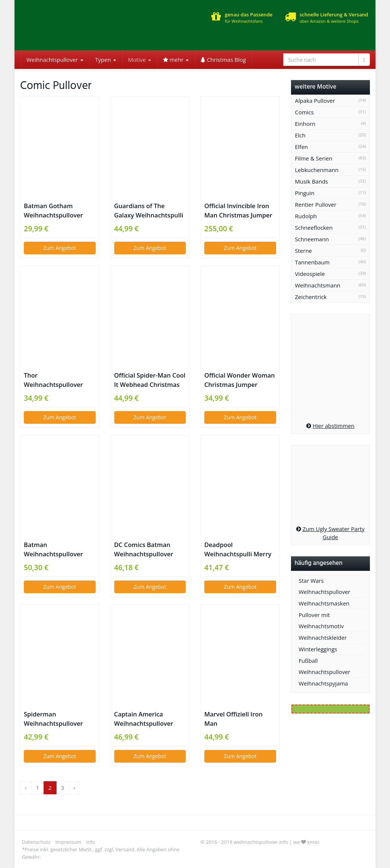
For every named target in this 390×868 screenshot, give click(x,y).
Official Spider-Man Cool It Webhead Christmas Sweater (150, 380)
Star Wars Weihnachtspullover (325, 586)
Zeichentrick (311, 297)
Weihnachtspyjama (324, 683)
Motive (139, 60)
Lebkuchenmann (317, 170)
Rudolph (306, 216)
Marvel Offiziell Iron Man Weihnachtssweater (234, 719)
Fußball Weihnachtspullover (325, 666)
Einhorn (305, 124)
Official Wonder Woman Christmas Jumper (240, 380)
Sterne (304, 251)
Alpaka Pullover (315, 101)
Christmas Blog (223, 60)
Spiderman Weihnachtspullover (53, 719)
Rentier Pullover (316, 204)
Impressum (68, 842)
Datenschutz (36, 842)
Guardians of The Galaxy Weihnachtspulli (149, 210)
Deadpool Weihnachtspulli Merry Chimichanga (238, 549)
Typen (106, 60)
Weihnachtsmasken (324, 603)
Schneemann (312, 239)
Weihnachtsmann (318, 285)
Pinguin (305, 193)
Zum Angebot (60, 248)
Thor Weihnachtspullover (53, 380)
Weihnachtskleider (323, 638)
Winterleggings (318, 649)
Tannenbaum (312, 262)
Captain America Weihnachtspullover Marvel (144, 719)
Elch (301, 135)
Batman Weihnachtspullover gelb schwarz (53, 549)
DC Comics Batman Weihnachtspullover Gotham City (144, 549)
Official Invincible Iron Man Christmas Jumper (238, 210)
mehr (176, 60)
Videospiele (310, 274)
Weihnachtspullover (55, 60)
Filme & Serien (314, 158)
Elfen (302, 147)
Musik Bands (312, 181)
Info (90, 842)
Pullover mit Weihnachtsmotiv (321, 620)
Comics (304, 112)
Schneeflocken (314, 228)
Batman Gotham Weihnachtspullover (53, 210)
